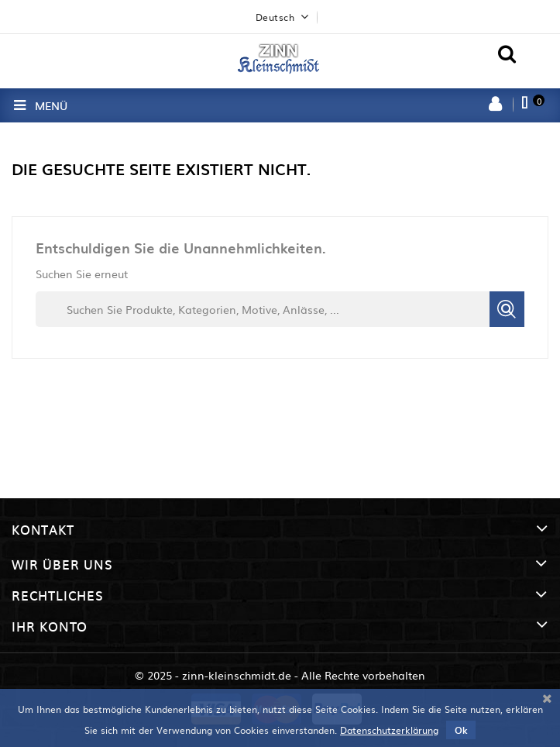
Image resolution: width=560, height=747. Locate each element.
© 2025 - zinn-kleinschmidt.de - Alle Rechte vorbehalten (280, 675)
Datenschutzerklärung (389, 730)
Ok (461, 730)
